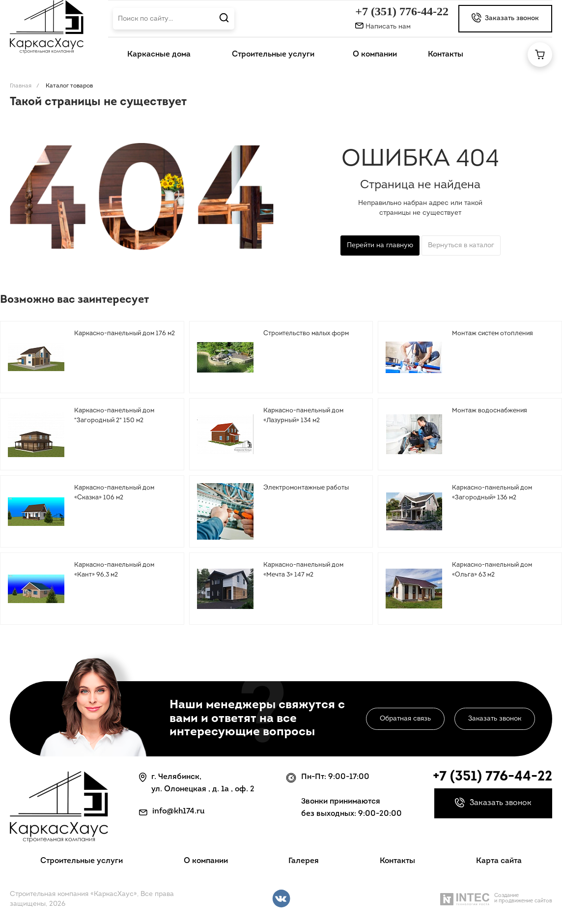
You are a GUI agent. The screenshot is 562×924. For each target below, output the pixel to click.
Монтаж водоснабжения (490, 411)
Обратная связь (405, 719)
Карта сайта (499, 861)
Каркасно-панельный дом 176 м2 (125, 333)
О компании (206, 861)
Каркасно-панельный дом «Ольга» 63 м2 (492, 570)
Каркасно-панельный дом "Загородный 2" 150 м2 (114, 416)
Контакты (397, 861)
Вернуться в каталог (461, 245)
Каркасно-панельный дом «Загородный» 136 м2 (492, 493)
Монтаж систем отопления (492, 333)
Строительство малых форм (306, 333)
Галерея (304, 861)
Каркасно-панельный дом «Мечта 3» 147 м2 (303, 570)
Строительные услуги (82, 861)
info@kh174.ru (179, 811)
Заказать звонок (495, 719)
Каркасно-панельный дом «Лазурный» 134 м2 (303, 416)
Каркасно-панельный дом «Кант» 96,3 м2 (114, 570)
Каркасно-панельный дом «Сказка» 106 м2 (114, 493)
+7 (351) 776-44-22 (402, 11)
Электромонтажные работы (306, 488)
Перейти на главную (380, 245)
